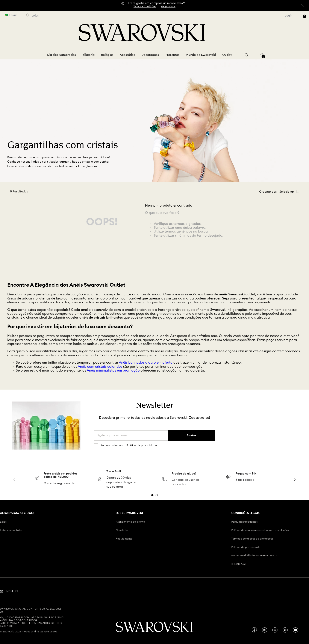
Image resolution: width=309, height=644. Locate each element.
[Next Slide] (295, 479)
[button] (247, 55)
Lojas (3, 521)
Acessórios (127, 55)
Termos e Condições (145, 7)
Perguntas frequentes (244, 521)
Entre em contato (11, 530)
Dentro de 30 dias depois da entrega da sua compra (121, 482)
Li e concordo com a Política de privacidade (128, 445)
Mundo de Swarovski (201, 55)
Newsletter (122, 530)
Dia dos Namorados (62, 55)
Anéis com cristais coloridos (100, 366)
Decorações (150, 55)
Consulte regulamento (60, 483)
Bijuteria (89, 55)
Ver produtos (168, 7)
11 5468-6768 (239, 564)
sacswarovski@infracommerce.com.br (254, 555)
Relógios (107, 55)
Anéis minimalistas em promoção (113, 370)
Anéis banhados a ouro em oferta (146, 362)
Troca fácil (114, 471)
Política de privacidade (246, 547)
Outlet (227, 55)
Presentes (172, 55)
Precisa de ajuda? (184, 473)
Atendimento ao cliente (130, 521)
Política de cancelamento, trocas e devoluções (260, 530)
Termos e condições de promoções (252, 538)
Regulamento (124, 538)
